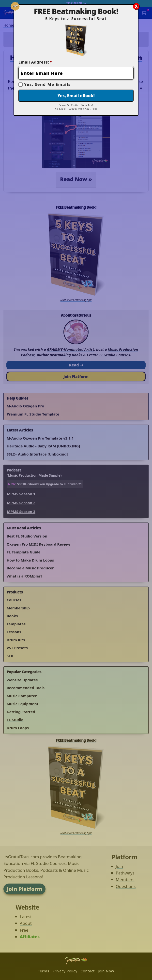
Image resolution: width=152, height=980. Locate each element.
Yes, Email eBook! (76, 96)
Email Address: (35, 62)
